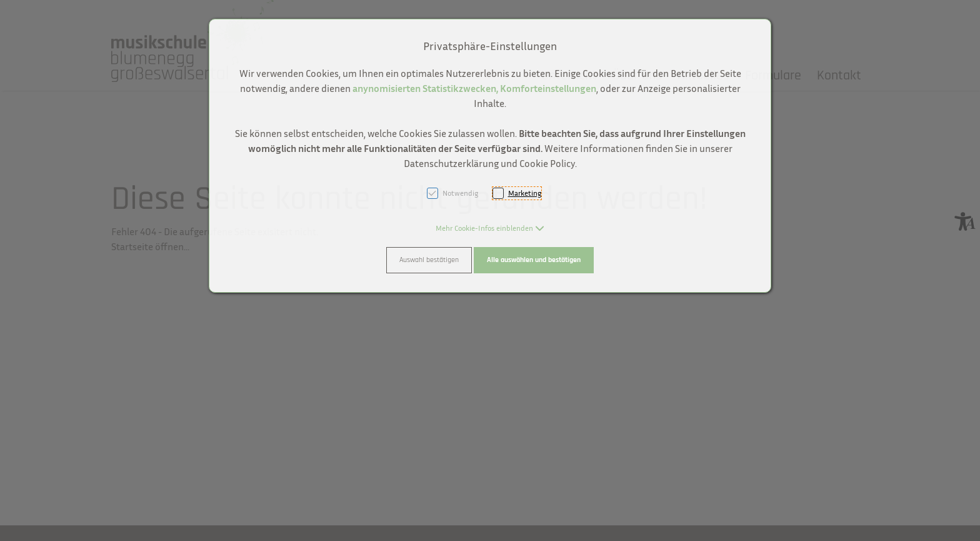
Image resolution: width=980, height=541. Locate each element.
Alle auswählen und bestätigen (534, 260)
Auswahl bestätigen (429, 260)
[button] (490, 228)
